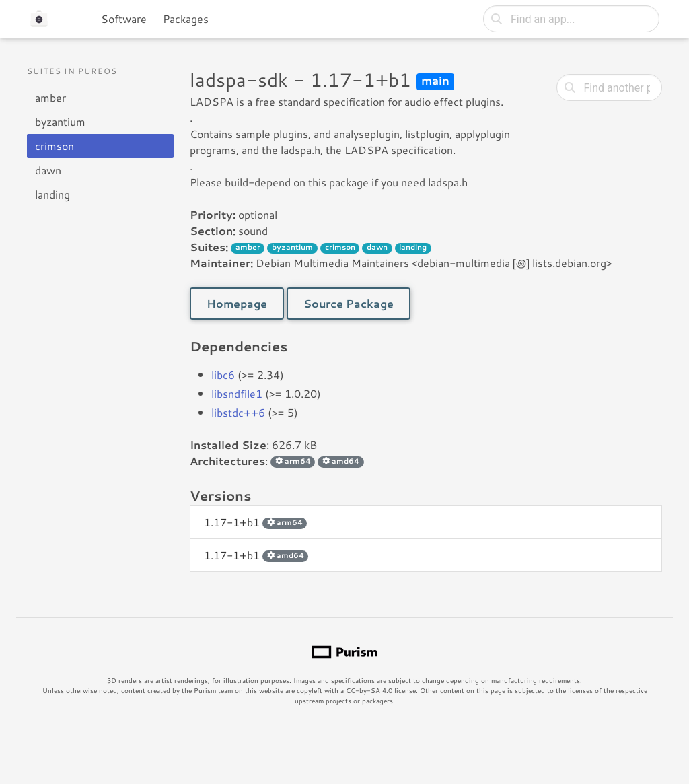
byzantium (60, 121)
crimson (55, 146)
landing (52, 194)
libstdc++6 (238, 412)
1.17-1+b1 (255, 522)
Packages (186, 19)
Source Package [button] (349, 303)
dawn (48, 170)
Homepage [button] (237, 303)
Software (124, 19)
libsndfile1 (237, 393)
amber (50, 97)
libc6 (223, 375)
